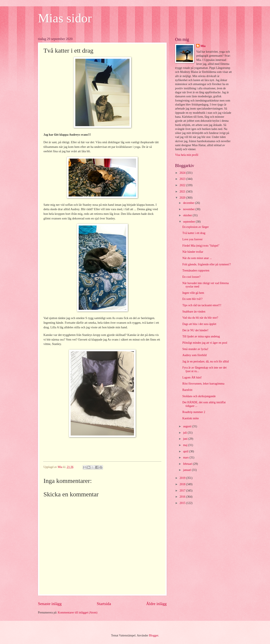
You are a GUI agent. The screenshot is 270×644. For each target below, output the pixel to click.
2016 (183, 497)
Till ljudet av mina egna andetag (201, 336)
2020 (183, 198)
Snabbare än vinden (194, 312)
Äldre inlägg (156, 604)
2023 (183, 179)
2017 (183, 491)
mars (186, 458)
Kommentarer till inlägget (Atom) (78, 613)
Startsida (104, 604)
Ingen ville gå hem (193, 293)
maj (186, 445)
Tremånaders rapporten (196, 271)
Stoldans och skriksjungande (199, 396)
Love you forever (192, 239)
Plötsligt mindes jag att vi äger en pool (205, 343)
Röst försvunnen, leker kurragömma (203, 384)
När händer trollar (193, 252)
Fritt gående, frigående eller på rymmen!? (207, 264)
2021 (183, 192)
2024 (183, 173)
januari (188, 470)
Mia (203, 46)
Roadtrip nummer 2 (194, 412)
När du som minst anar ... (197, 258)
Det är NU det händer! (195, 330)
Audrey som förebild (194, 355)
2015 (183, 503)
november (189, 209)
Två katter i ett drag (194, 233)
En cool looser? (191, 277)
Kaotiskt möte (190, 418)
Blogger (154, 635)
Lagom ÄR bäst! (192, 377)
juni (186, 439)
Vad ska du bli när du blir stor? (200, 318)
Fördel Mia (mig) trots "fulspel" (201, 246)
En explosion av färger (195, 227)
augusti (188, 426)
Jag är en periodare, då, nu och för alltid (205, 361)
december (189, 203)
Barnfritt (187, 390)
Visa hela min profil (187, 155)
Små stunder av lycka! (195, 349)
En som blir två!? (192, 299)
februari (188, 464)
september (189, 222)
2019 (183, 478)
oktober (188, 215)
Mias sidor (65, 18)
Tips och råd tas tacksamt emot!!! (202, 305)
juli (185, 433)
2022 (183, 185)
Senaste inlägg (50, 604)
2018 (183, 484)
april (186, 451)
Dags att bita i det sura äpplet (199, 324)
